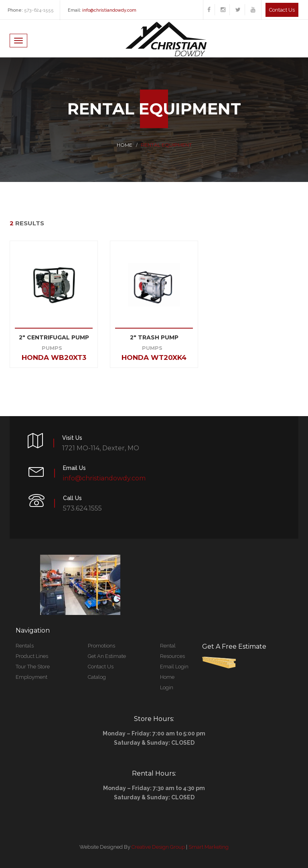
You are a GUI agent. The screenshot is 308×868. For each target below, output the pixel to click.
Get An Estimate (107, 656)
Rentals (25, 646)
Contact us (282, 10)
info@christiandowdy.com (109, 10)
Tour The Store (33, 667)
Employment (31, 677)
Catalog (97, 677)
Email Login (174, 667)
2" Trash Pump (154, 337)
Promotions (101, 646)
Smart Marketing (209, 847)
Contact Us (101, 667)
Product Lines (32, 656)
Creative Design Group (158, 847)
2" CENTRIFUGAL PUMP (54, 337)
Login (167, 687)
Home (125, 145)
